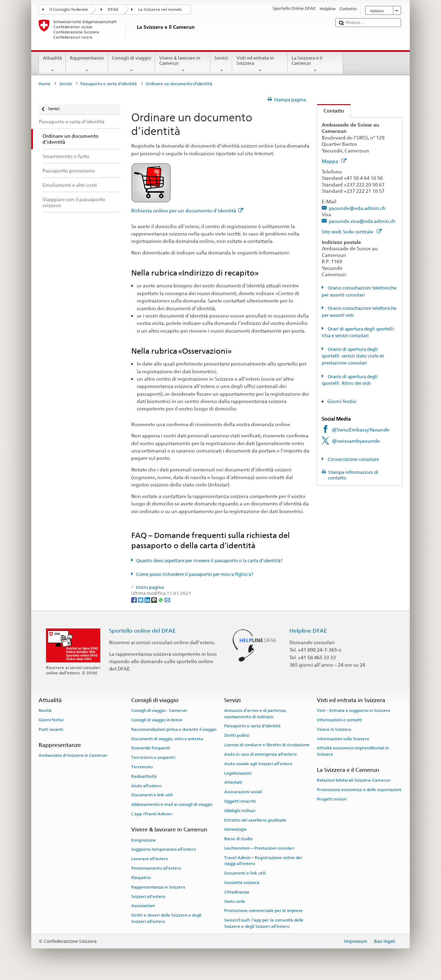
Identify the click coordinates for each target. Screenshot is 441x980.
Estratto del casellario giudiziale (255, 820)
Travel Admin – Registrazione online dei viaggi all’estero (263, 861)
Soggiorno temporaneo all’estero (163, 849)
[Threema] (155, 600)
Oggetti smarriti (240, 801)
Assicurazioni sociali (243, 792)
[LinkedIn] (148, 600)
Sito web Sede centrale (352, 232)
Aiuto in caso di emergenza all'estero (260, 754)
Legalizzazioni (238, 773)
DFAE (113, 9)
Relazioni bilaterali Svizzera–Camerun (354, 780)
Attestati (233, 782)
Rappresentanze (87, 64)
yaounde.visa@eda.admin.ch (362, 221)
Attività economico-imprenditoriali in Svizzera (353, 751)
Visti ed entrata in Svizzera (260, 64)
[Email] (167, 600)
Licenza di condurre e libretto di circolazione (267, 745)
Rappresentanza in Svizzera (158, 887)
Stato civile (235, 901)
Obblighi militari (240, 811)
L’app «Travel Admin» (152, 814)
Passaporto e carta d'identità (109, 84)
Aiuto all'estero (146, 786)
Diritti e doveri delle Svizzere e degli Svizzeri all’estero (166, 918)
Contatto (331, 111)
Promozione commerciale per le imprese (263, 911)
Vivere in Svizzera (334, 729)
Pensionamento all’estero (156, 868)
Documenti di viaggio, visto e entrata (167, 739)
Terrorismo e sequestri (153, 757)
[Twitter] (141, 600)
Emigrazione (143, 840)
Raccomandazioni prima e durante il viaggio (174, 729)
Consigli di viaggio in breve (157, 720)
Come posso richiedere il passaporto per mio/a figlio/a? (195, 574)
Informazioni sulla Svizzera (343, 739)
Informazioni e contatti (339, 720)
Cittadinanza (237, 892)
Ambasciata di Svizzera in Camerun (73, 755)
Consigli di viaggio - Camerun (159, 710)
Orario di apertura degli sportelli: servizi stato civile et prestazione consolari (353, 356)
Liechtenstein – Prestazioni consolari (259, 848)
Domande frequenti (151, 748)
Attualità (52, 64)
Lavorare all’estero (150, 859)
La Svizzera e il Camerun (315, 64)
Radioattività (144, 776)
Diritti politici (237, 735)
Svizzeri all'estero (148, 896)
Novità (45, 710)
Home (45, 84)
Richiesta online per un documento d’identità (187, 210)
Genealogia (235, 829)
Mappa (334, 161)
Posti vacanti (51, 729)
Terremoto (142, 767)
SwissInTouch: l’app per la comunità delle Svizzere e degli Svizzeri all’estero (264, 923)
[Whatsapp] (161, 600)
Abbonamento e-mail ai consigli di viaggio (172, 804)
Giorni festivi (342, 401)
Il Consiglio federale (69, 9)
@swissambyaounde (356, 441)
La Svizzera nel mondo (160, 9)
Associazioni (143, 906)
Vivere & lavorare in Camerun (183, 64)
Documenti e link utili (152, 795)
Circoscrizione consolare (353, 459)
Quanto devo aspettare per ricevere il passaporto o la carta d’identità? (209, 561)
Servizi (222, 64)
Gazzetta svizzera (242, 883)
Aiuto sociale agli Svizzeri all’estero (258, 764)
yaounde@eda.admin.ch (357, 208)
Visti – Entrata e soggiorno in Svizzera (353, 710)
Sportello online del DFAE (142, 631)
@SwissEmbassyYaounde (361, 430)
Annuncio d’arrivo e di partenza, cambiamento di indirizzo (255, 713)
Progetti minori (332, 799)
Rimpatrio (141, 878)
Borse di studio (238, 839)
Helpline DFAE (308, 631)
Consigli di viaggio (132, 64)
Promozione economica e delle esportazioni (359, 790)
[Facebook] (135, 600)
